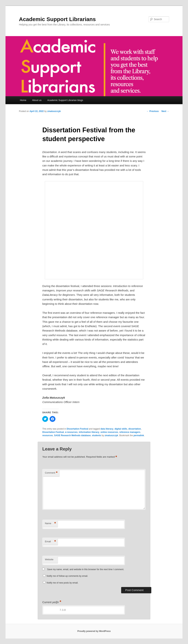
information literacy (89, 432)
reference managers (130, 432)
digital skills (121, 429)
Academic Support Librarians (57, 19)
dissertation (135, 429)
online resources (109, 432)
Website (49, 559)
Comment (51, 473)
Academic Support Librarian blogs (65, 100)
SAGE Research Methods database (72, 435)
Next (165, 111)
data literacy (107, 429)
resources (47, 435)
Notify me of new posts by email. (63, 583)
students (97, 435)
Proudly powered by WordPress (94, 631)
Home (23, 100)
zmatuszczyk (54, 111)
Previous (153, 111)
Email (50, 542)
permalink (139, 435)
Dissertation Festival (77, 429)
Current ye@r (52, 602)
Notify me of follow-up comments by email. (67, 576)
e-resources (71, 432)
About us (37, 100)
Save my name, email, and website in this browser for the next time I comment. (86, 569)
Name (50, 524)
